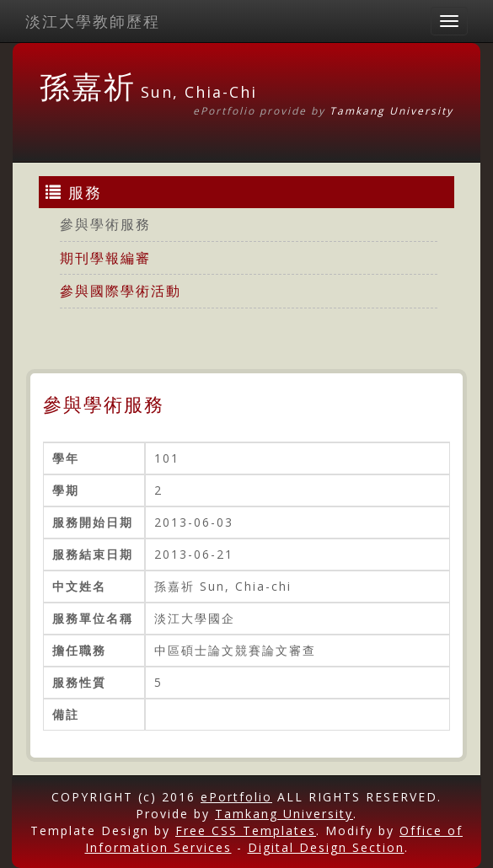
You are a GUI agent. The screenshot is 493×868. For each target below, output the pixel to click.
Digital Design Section (326, 847)
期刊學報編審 (105, 258)
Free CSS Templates (246, 830)
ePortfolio (236, 797)
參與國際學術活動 (121, 291)
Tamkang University (391, 111)
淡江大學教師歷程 (93, 21)
